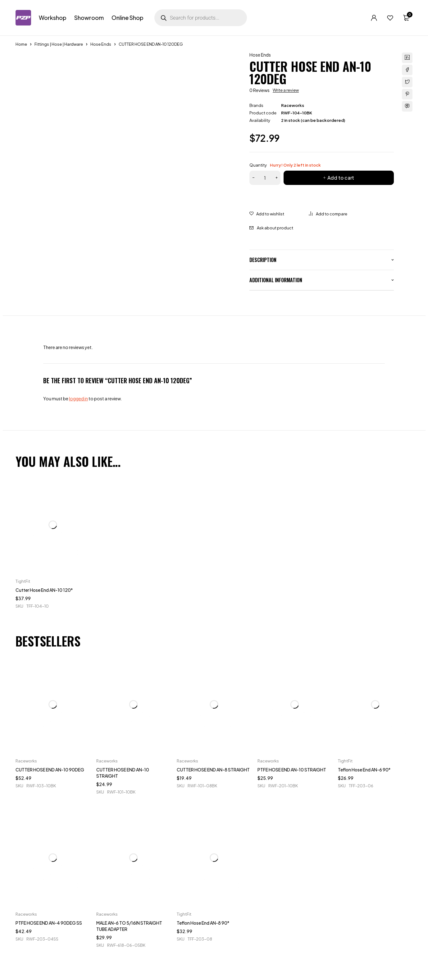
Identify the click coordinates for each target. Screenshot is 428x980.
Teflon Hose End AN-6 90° (364, 770)
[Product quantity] (265, 178)
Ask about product (275, 228)
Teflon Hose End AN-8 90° (203, 923)
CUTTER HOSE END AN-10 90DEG (50, 770)
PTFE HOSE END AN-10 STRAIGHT (292, 770)
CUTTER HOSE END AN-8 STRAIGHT (213, 770)
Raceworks (293, 105)
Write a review (286, 90)
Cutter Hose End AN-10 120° (44, 590)
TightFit (23, 581)
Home (21, 44)
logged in (78, 398)
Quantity (285, 165)
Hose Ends (101, 44)
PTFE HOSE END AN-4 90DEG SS (49, 923)
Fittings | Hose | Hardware (59, 44)
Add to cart (341, 178)
